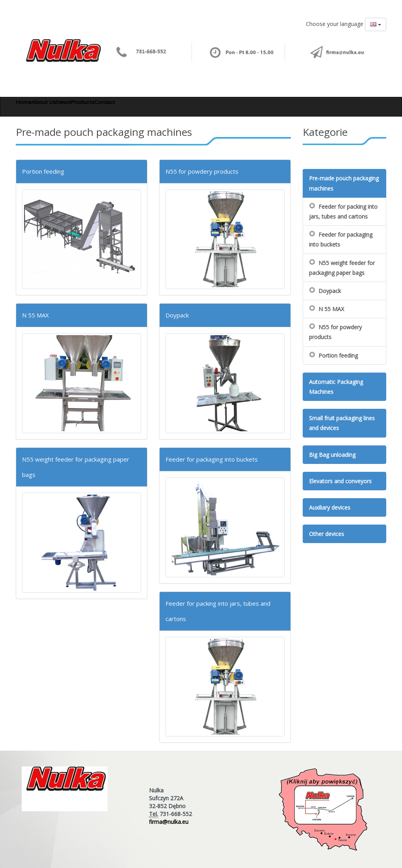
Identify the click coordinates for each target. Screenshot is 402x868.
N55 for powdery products (202, 171)
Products (82, 102)
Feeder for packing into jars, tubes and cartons (343, 211)
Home (24, 102)
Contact (105, 102)
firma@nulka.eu (169, 822)
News (63, 102)
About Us (44, 102)
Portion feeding (43, 171)
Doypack (177, 315)
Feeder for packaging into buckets (212, 459)
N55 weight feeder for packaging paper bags (342, 268)
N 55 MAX (35, 315)
